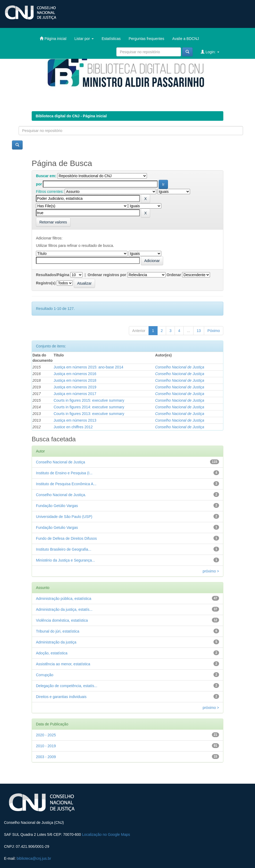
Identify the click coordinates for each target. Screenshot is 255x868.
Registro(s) (46, 283)
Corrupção (45, 675)
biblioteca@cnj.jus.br (34, 858)
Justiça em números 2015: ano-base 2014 (88, 367)
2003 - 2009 (46, 757)
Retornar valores (53, 222)
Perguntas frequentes (146, 39)
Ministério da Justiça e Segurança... (65, 560)
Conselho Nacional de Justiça (180, 367)
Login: (210, 52)
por (39, 184)
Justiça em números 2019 (75, 387)
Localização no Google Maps (106, 834)
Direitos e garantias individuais (61, 697)
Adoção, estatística (52, 653)
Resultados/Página (53, 275)
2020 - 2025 (46, 735)
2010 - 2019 (46, 746)
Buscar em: (46, 176)
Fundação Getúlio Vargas (57, 506)
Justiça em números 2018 (75, 380)
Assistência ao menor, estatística (63, 664)
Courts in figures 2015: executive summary (89, 400)
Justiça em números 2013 (75, 420)
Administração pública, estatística (64, 599)
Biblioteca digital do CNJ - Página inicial (71, 116)
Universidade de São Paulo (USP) (64, 517)
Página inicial (53, 38)
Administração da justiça (56, 642)
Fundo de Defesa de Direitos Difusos (66, 538)
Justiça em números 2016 (75, 374)
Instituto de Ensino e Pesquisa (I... (64, 473)
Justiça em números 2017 (75, 394)
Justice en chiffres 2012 (73, 427)
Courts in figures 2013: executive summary (89, 414)
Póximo (214, 331)
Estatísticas (111, 39)
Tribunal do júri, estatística (58, 631)
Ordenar (174, 275)
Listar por (84, 39)
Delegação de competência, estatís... (67, 686)
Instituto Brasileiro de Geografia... (64, 549)
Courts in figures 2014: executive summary (89, 407)
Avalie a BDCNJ (186, 39)
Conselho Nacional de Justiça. (61, 495)
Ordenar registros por (107, 275)
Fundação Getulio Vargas (57, 528)
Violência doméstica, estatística (62, 620)
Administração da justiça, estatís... (64, 609)
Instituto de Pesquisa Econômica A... (66, 484)
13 (199, 331)
